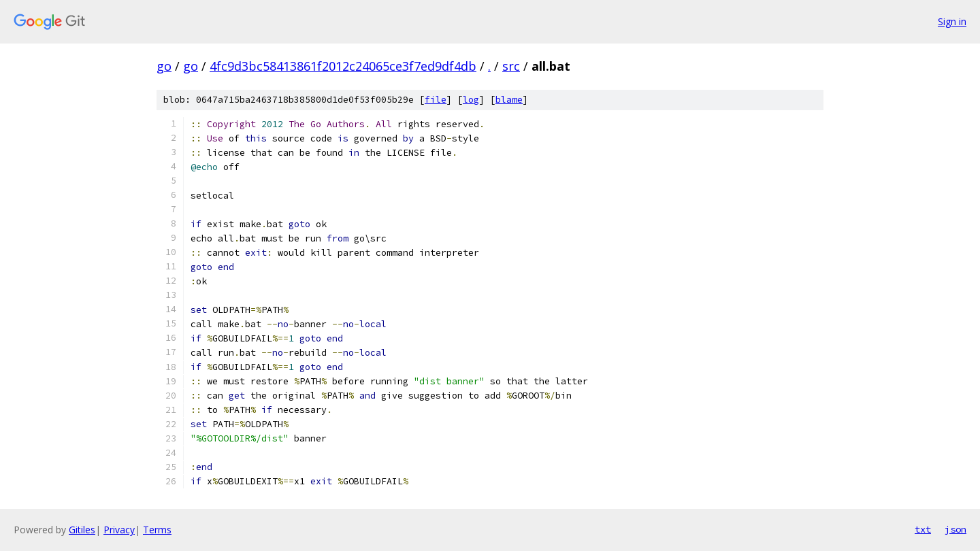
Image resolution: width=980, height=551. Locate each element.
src (511, 66)
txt (923, 529)
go (164, 66)
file (436, 100)
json (955, 529)
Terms (157, 530)
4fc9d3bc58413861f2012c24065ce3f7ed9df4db (343, 66)
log (471, 100)
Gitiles (82, 530)
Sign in (952, 21)
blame (509, 100)
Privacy (119, 530)
